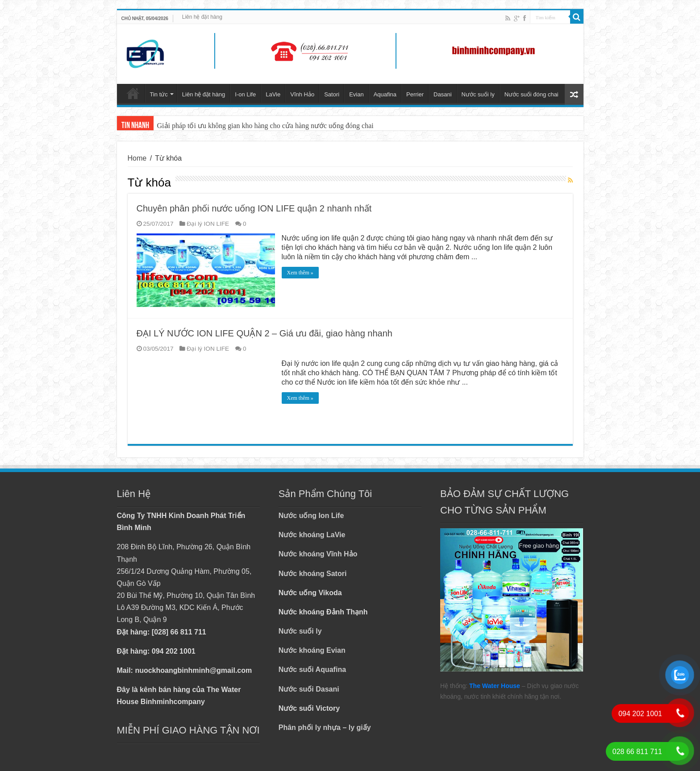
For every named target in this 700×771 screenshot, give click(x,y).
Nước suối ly (478, 94)
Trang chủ (133, 93)
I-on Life (245, 94)
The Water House (495, 686)
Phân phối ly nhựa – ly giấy (325, 727)
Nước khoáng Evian (312, 650)
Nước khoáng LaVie (312, 535)
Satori (332, 94)
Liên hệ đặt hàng (202, 17)
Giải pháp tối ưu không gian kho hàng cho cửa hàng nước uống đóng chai (265, 126)
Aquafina (385, 94)
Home (137, 158)
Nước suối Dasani (309, 689)
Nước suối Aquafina (312, 669)
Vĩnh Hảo (302, 94)
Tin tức (159, 94)
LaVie (273, 94)
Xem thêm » (300, 273)
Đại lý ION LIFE (208, 224)
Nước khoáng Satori (313, 574)
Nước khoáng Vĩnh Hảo (318, 554)
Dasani (442, 94)
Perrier (415, 94)
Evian (356, 94)
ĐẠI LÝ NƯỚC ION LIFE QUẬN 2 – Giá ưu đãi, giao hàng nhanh (265, 333)
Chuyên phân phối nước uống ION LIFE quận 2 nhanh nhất (254, 208)
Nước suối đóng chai (531, 94)
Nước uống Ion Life (311, 516)
